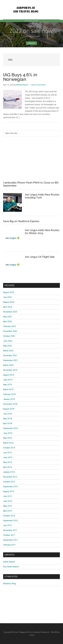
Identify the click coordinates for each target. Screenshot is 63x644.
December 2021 (10, 355)
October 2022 (9, 336)
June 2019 (8, 380)
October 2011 (9, 535)
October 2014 (9, 448)
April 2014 (8, 467)
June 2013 (8, 501)
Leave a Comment (38, 85)
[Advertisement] (31, 159)
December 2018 (10, 404)
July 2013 (7, 496)
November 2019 (10, 370)
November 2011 (10, 530)
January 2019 (9, 399)
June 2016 (8, 433)
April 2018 (8, 423)
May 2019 (7, 385)
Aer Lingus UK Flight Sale (40, 257)
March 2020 (8, 365)
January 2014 (9, 472)
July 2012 (7, 525)
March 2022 (8, 351)
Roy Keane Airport (11, 567)
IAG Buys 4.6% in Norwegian (20, 77)
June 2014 (8, 457)
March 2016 (8, 443)
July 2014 (7, 453)
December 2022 (10, 331)
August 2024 (9, 302)
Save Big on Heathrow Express (21, 221)
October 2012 (9, 516)
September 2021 (10, 360)
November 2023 (10, 312)
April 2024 (8, 307)
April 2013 (8, 511)
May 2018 (7, 419)
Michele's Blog (10, 584)
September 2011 (10, 540)
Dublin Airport (9, 562)
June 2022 (8, 341)
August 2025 (9, 292)
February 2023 (9, 326)
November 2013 (10, 477)
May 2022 (7, 346)
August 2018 (9, 409)
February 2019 (9, 394)
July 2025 (7, 297)
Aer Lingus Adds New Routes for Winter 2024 (42, 232)
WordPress (55, 632)
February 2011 (9, 545)
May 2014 (7, 462)
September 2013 (10, 487)
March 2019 (8, 389)
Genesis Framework (41, 632)
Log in (32, 635)
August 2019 (9, 375)
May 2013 (7, 506)
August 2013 (9, 491)
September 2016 (10, 428)
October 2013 (9, 482)
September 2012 (10, 521)
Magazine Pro (25, 632)
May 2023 (7, 317)
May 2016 (7, 438)
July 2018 (7, 414)
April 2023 (8, 322)
